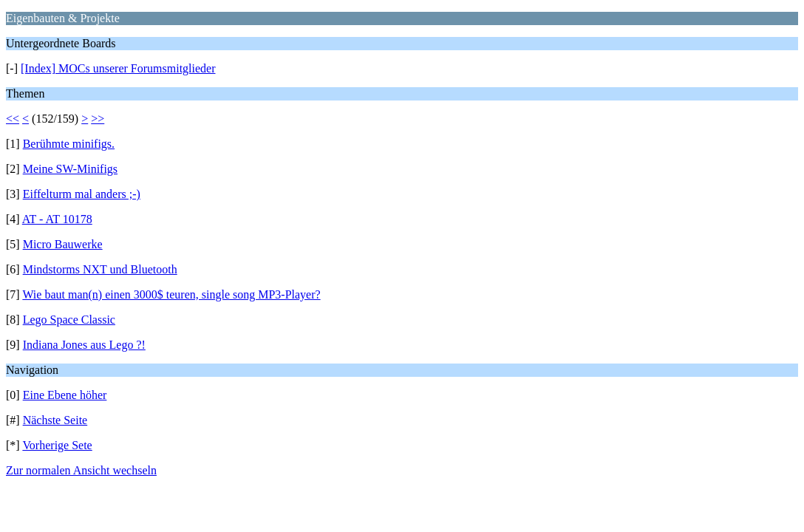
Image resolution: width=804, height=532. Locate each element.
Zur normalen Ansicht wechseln (81, 470)
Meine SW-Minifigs (70, 169)
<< (13, 119)
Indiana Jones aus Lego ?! (84, 345)
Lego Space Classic (69, 320)
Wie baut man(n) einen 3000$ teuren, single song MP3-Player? (171, 294)
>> (98, 119)
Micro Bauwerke (63, 244)
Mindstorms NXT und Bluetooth (100, 269)
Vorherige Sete (57, 445)
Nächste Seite (55, 420)
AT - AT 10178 (57, 219)
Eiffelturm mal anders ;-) (82, 194)
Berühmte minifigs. (69, 144)
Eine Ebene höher (65, 395)
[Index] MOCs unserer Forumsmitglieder (118, 68)
